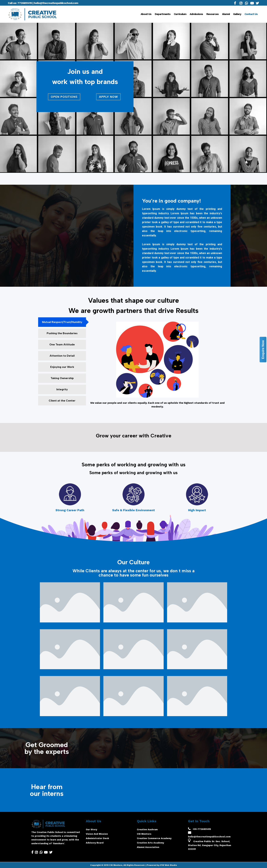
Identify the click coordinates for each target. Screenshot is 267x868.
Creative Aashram (147, 829)
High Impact (197, 510)
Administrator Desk (97, 838)
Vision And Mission (97, 834)
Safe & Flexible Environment (133, 510)
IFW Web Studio (168, 865)
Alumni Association (148, 847)
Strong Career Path (70, 510)
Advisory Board (95, 843)
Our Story (91, 829)
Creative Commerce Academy (154, 838)
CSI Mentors (144, 834)
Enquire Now (263, 349)
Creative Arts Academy (150, 843)
